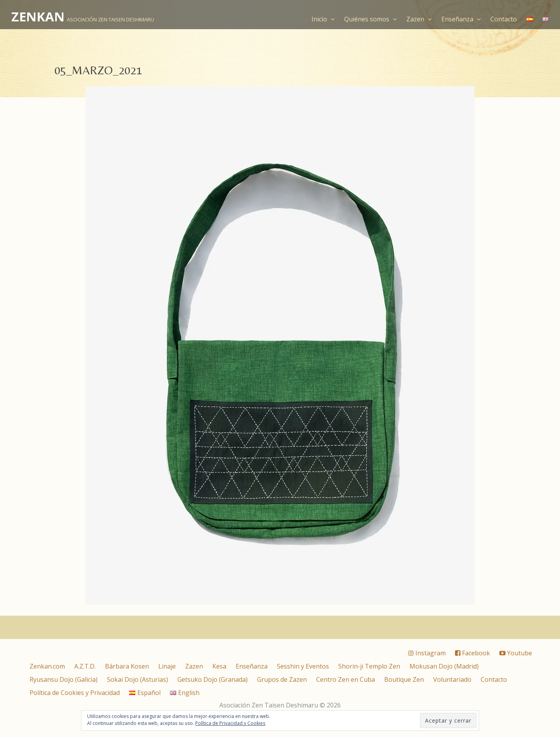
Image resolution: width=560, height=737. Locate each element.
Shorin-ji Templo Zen (369, 666)
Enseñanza (461, 19)
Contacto (504, 19)
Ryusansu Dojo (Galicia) (64, 679)
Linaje (167, 666)
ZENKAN (38, 17)
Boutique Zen (404, 679)
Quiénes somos (370, 19)
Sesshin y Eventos (303, 666)
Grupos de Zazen (282, 679)
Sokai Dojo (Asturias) (137, 679)
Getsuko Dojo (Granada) (213, 679)
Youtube (516, 653)
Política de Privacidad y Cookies (230, 723)
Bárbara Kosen (127, 666)
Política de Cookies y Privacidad (75, 693)
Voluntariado (452, 679)
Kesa (219, 666)
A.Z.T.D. (85, 666)
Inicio (323, 19)
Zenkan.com (47, 666)
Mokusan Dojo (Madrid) (444, 666)
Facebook (472, 653)
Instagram (427, 653)
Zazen (419, 19)
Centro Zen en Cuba (346, 679)
